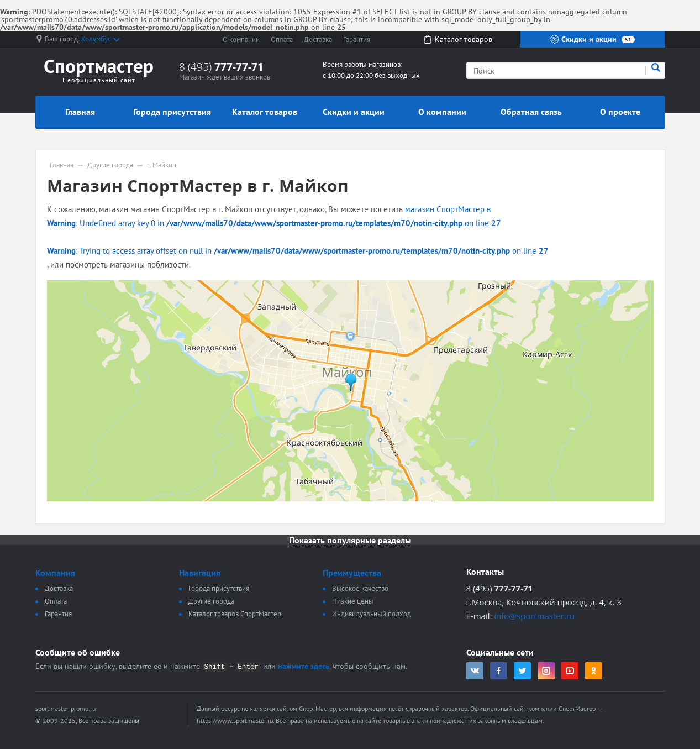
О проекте (620, 112)
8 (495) (221, 67)
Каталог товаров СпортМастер (235, 614)
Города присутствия (172, 112)
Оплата (282, 40)
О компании (241, 40)
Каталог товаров (265, 112)
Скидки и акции (593, 39)
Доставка (318, 40)
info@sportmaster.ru (534, 616)
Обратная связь (531, 112)
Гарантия (357, 40)
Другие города (110, 165)
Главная (80, 112)
